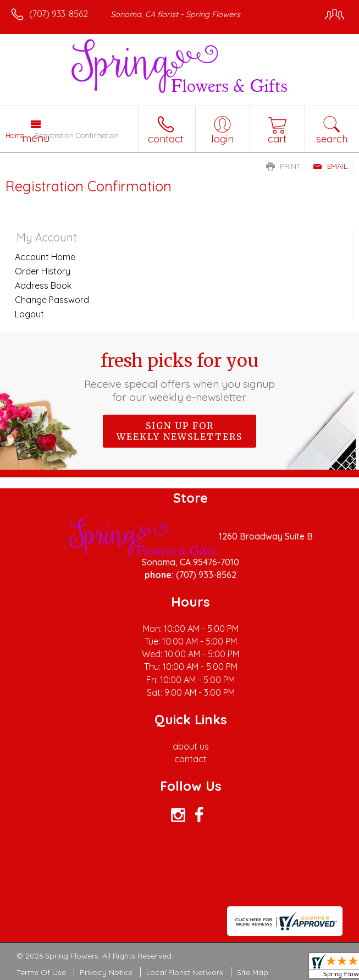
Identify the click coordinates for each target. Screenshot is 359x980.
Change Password (52, 300)
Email (330, 166)
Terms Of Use (41, 972)
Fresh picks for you (179, 377)
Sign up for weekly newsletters (179, 431)
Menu (36, 138)
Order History (43, 271)
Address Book (43, 285)
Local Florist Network (185, 972)
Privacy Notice (106, 972)
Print (284, 166)
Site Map (253, 972)
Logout (29, 314)
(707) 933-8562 (59, 14)
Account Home (45, 257)
